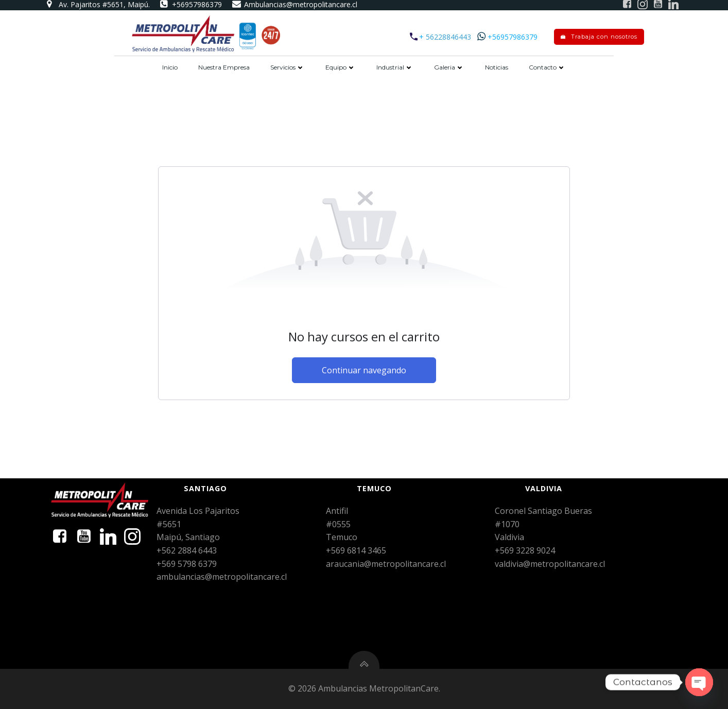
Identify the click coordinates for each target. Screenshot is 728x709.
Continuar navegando (364, 370)
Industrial (395, 67)
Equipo (341, 67)
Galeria (449, 67)
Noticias (497, 67)
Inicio (170, 67)
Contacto (547, 67)
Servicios (288, 67)
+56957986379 (513, 37)
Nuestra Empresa (224, 67)
